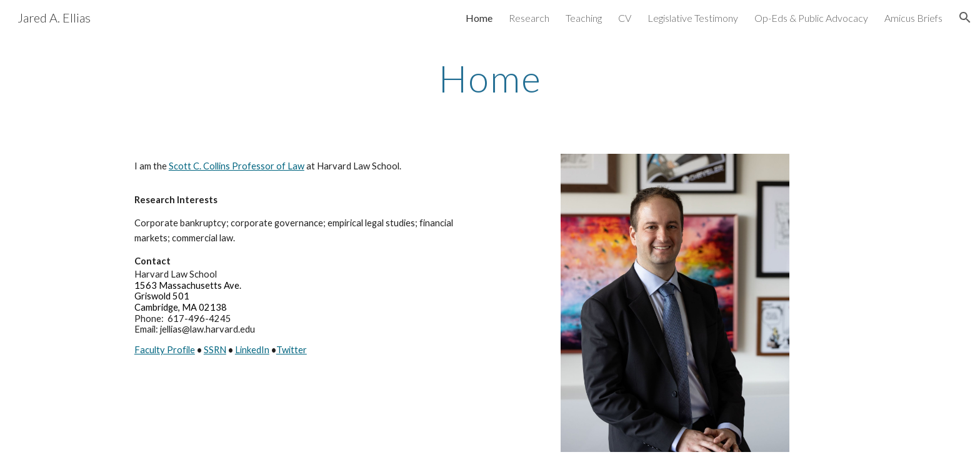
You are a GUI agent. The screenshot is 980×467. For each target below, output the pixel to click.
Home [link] (479, 18)
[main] (490, 78)
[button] (965, 18)
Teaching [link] (584, 18)
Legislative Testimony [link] (693, 18)
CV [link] (625, 18)
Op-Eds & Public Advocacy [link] (811, 18)
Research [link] (529, 18)
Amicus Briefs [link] (913, 18)
